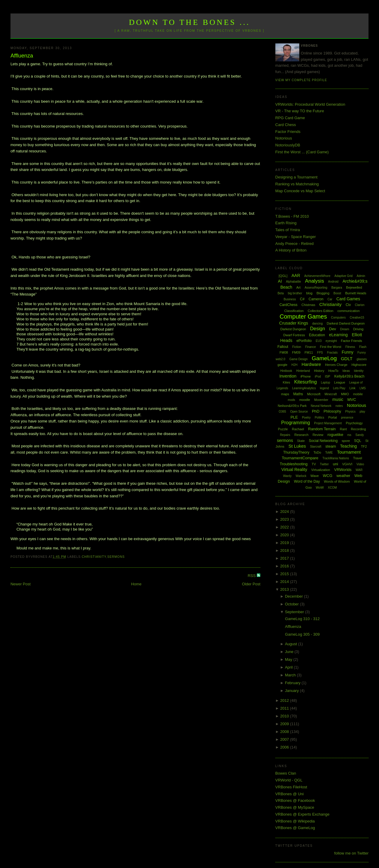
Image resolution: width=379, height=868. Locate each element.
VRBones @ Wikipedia (295, 821)
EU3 (319, 341)
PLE (294, 417)
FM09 (296, 352)
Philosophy (332, 411)
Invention (288, 376)
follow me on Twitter (351, 853)
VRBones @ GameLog (295, 828)
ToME (329, 453)
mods (292, 400)
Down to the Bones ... (189, 22)
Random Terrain (322, 429)
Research (301, 435)
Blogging (323, 293)
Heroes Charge (336, 365)
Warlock (301, 476)
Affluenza (22, 56)
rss (349, 435)
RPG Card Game (290, 118)
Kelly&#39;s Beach (349, 376)
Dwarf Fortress (294, 335)
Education (317, 335)
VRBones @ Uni (290, 794)
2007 (285, 739)
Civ (348, 305)
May (289, 659)
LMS (363, 388)
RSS (252, 576)
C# (302, 299)
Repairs (285, 435)
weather (343, 476)
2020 (285, 535)
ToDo (317, 452)
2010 (285, 716)
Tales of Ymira (288, 230)
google (282, 365)
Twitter (324, 464)
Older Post (251, 584)
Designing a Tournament (296, 177)
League (340, 382)
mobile (358, 394)
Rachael (298, 429)
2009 (285, 724)
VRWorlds (343, 470)
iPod (318, 377)
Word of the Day (307, 481)
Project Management (328, 423)
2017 (285, 558)
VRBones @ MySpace (295, 807)
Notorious (284, 138)
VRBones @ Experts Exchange (302, 814)
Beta (281, 293)
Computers (338, 318)
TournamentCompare (300, 458)
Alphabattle (293, 282)
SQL (358, 441)
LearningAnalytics (304, 388)
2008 (285, 732)
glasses (362, 359)
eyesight (331, 341)
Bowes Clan (286, 773)
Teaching (348, 446)
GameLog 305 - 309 (302, 634)
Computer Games (303, 316)
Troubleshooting (294, 464)
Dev (333, 329)
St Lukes (297, 446)
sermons (116, 557)
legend (324, 388)
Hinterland (303, 371)
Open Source (299, 412)
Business (290, 299)
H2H (295, 365)
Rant (343, 429)
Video (360, 464)
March (291, 675)
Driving (358, 329)
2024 (285, 512)
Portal (333, 417)
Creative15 (357, 318)
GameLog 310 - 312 (302, 619)
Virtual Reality (294, 469)
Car (330, 299)
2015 (285, 574)
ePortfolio (304, 341)
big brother (295, 293)
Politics (319, 418)
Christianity (94, 557)
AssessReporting (316, 288)
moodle (305, 400)
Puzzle (283, 429)
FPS (320, 353)
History (319, 371)
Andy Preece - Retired (295, 244)
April (289, 667)
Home (136, 584)
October (292, 604)
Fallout (283, 347)
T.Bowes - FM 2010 (292, 216)
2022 (285, 527)
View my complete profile (301, 80)
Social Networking (323, 441)
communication (348, 311)
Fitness (350, 347)
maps (285, 394)
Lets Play (339, 388)
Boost (337, 293)
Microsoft (314, 394)
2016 (285, 566)
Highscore (359, 365)
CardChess (289, 305)
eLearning (338, 335)
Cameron (316, 299)
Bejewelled (354, 287)
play (362, 412)
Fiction (297, 347)
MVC (352, 400)
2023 (285, 519)
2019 (285, 543)
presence (347, 418)
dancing (317, 324)
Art (298, 287)
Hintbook (286, 371)
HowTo (333, 371)
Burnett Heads (356, 293)
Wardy (287, 476)
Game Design (299, 359)
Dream (345, 329)
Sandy (360, 435)
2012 (285, 700)
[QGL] (283, 276)
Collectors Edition (321, 311)
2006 (285, 747)
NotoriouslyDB (288, 145)
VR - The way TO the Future (300, 111)
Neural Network (321, 406)
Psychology (354, 423)
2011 (285, 708)
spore (346, 441)
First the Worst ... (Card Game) (302, 152)
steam (331, 446)
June (290, 652)
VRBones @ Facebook (295, 800)
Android (333, 282)
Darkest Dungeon (293, 329)
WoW (320, 487)
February (293, 683)
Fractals (332, 353)
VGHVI (347, 464)
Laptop (326, 383)
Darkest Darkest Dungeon (346, 323)
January (292, 691)
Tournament (349, 452)
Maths (298, 394)
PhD (316, 411)
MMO (345, 394)
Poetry (306, 418)
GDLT (347, 359)
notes (339, 406)
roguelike (335, 435)
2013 (285, 589)
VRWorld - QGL (289, 780)
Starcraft (316, 447)
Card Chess (286, 125)
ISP (327, 376)
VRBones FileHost (291, 787)
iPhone (306, 376)
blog (309, 293)
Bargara (337, 288)
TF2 (364, 446)
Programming (296, 423)
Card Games (348, 299)
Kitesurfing (306, 382)
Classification (294, 311)
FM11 (309, 352)
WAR (359, 470)
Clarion (360, 305)
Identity (359, 371)
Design (318, 329)
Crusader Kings (294, 323)
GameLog (324, 358)
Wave (315, 476)
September (295, 612)
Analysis (314, 281)
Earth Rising (286, 223)
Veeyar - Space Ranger (296, 237)
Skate (301, 441)
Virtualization (321, 470)
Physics (350, 412)
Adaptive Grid (343, 276)
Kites (286, 382)
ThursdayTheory (296, 452)
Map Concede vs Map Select (300, 191)
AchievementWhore (317, 276)
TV (314, 464)
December (295, 596)
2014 (285, 582)
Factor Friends (288, 132)
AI (280, 281)
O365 (282, 412)
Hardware (311, 364)
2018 (285, 550)
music (338, 399)
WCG (328, 476)
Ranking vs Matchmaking (297, 184)
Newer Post (21, 584)
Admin (361, 276)
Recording (358, 429)
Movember (321, 400)
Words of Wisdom (337, 481)
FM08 (284, 352)
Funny (348, 352)
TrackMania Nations (336, 458)
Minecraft (331, 394)
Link (352, 388)
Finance (311, 347)
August (292, 644)
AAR (296, 275)
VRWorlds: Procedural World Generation (310, 104)
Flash (363, 347)
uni (335, 464)
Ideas (346, 371)
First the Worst (331, 347)
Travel (357, 458)
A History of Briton (291, 250)
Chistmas (308, 305)
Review (318, 435)
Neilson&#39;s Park (292, 406)
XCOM (332, 488)
